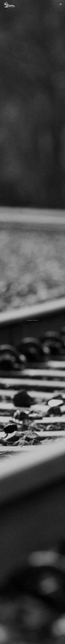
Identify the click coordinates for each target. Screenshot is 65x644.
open (61, 4)
